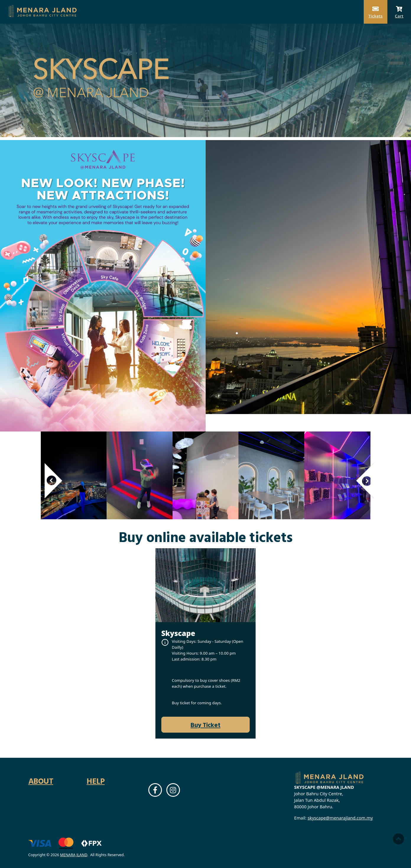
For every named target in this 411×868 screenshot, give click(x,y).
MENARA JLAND (74, 855)
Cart (399, 12)
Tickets (376, 12)
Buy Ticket (205, 725)
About (41, 781)
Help (96, 781)
